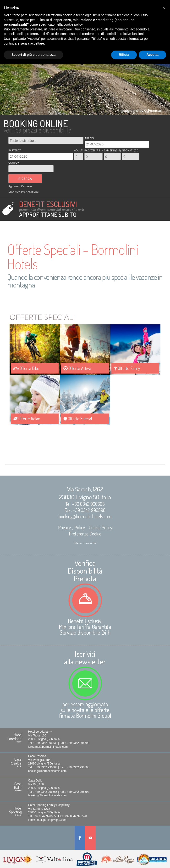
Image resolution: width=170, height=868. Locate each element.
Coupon (14, 163)
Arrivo (89, 138)
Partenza (15, 150)
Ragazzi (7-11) (93, 150)
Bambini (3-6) (112, 150)
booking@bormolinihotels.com (85, 516)
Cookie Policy (100, 527)
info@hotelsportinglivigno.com (48, 820)
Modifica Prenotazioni (23, 190)
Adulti (79, 150)
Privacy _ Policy (71, 527)
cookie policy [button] (73, 24)
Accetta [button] (152, 55)
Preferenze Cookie (85, 534)
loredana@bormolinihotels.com (49, 747)
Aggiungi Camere (20, 185)
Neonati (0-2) (131, 150)
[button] (164, 8)
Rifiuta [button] (124, 55)
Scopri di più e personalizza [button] (33, 55)
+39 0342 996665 (88, 504)
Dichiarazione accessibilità (85, 543)
